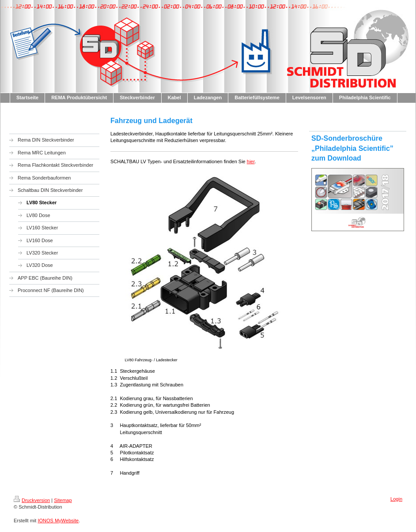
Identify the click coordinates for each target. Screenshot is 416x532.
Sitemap (63, 500)
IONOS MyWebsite (58, 521)
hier (251, 161)
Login (396, 499)
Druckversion (32, 500)
